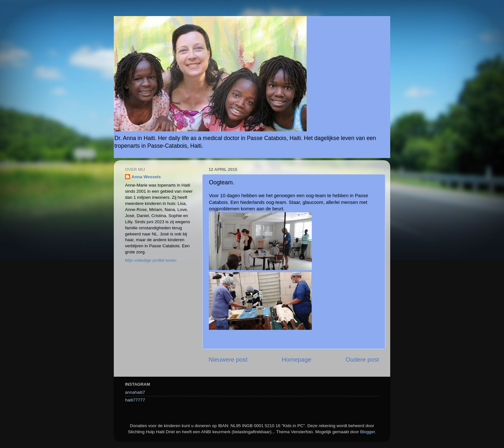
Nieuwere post (228, 360)
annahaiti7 (135, 392)
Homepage (296, 360)
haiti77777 (135, 400)
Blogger (367, 432)
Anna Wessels (146, 177)
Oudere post (362, 360)
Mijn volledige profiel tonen (151, 260)
